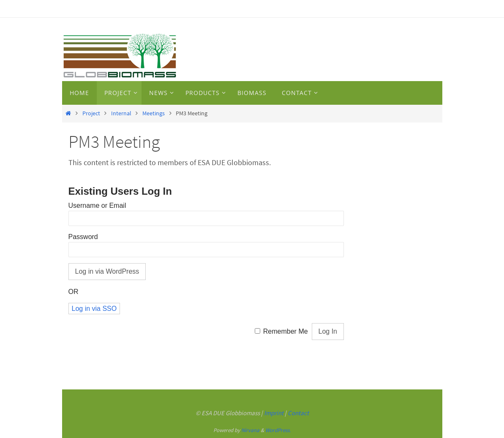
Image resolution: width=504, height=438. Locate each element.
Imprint (274, 413)
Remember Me (286, 331)
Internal (121, 113)
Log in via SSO (94, 309)
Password (83, 237)
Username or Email (97, 205)
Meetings (154, 113)
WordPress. (278, 430)
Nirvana (250, 430)
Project (91, 113)
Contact (298, 413)
